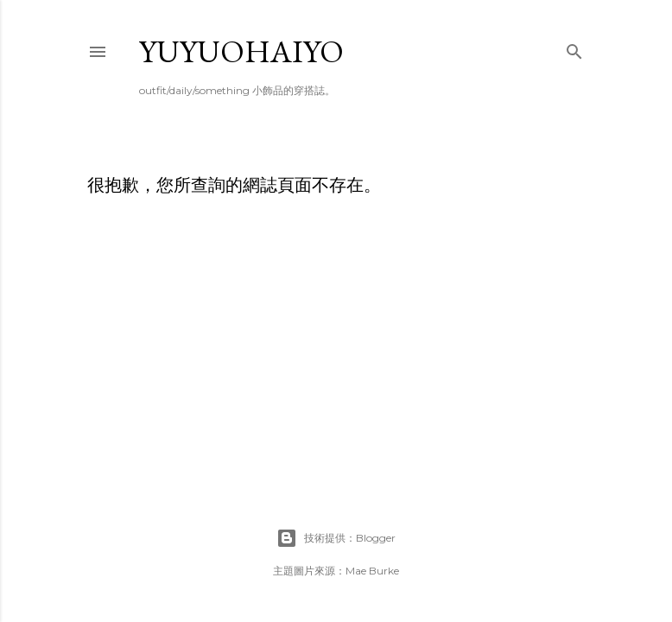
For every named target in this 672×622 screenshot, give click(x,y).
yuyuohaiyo (241, 51)
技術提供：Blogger (336, 538)
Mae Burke (372, 571)
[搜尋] (574, 48)
